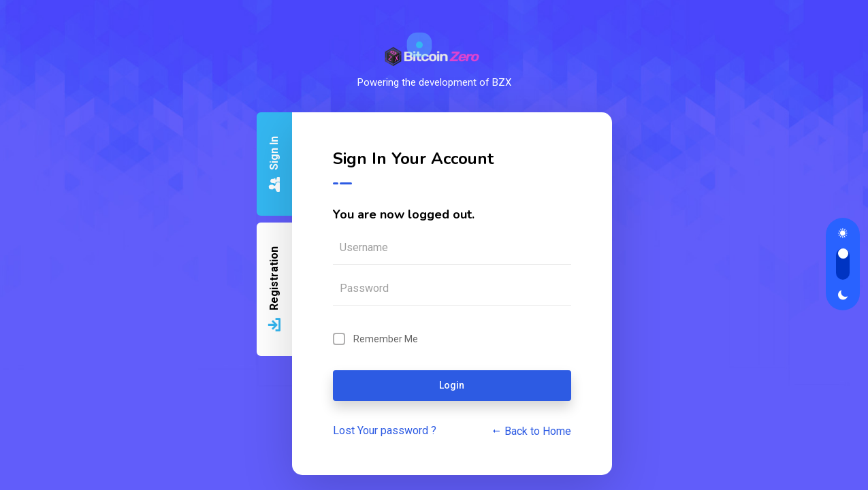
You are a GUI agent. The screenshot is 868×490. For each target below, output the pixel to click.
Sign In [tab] (274, 165)
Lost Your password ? (385, 430)
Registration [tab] (274, 290)
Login (452, 385)
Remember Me (386, 339)
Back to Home (531, 431)
